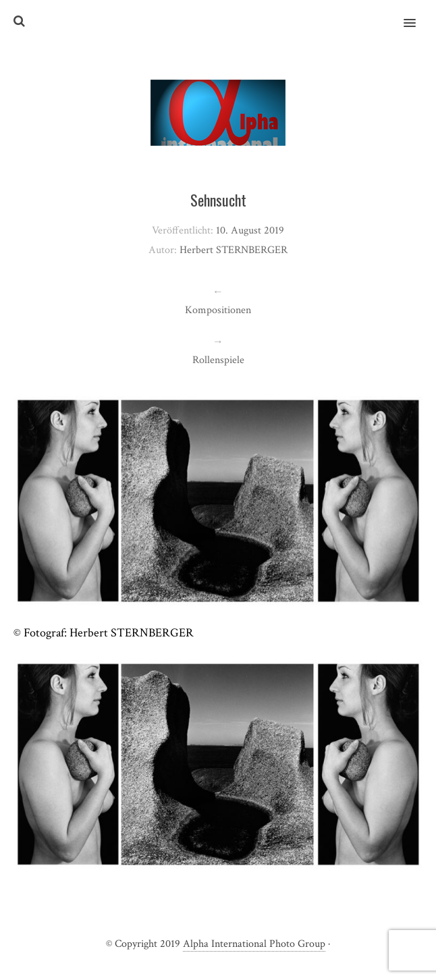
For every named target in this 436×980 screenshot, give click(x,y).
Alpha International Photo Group (254, 944)
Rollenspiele (218, 360)
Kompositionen (218, 310)
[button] (417, 14)
